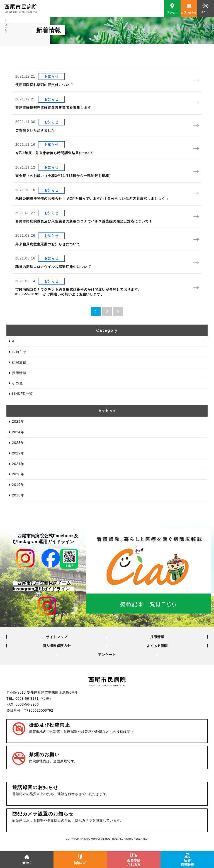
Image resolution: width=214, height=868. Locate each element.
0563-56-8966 (27, 704)
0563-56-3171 (27, 699)
